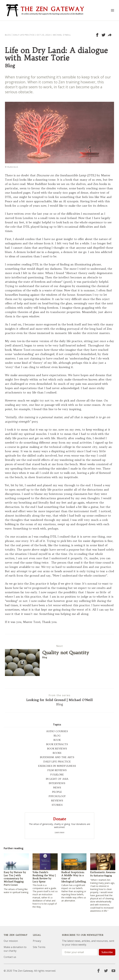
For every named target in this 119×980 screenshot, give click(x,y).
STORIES (57, 805)
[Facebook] (99, 971)
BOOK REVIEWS (57, 748)
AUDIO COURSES (57, 731)
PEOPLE (57, 792)
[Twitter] (106, 971)
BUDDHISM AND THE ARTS (57, 757)
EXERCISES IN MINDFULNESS (57, 766)
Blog (8, 35)
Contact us (10, 957)
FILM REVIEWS (57, 770)
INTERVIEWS (57, 783)
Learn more (59, 832)
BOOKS (57, 753)
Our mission (11, 941)
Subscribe (107, 952)
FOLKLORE (57, 774)
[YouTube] (113, 971)
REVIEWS (57, 800)
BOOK (57, 740)
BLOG (57, 736)
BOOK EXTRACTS (57, 744)
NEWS (57, 787)
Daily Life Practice (24, 35)
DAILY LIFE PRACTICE (57, 761)
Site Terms (39, 947)
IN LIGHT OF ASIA (57, 779)
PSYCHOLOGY (57, 796)
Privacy (37, 941)
